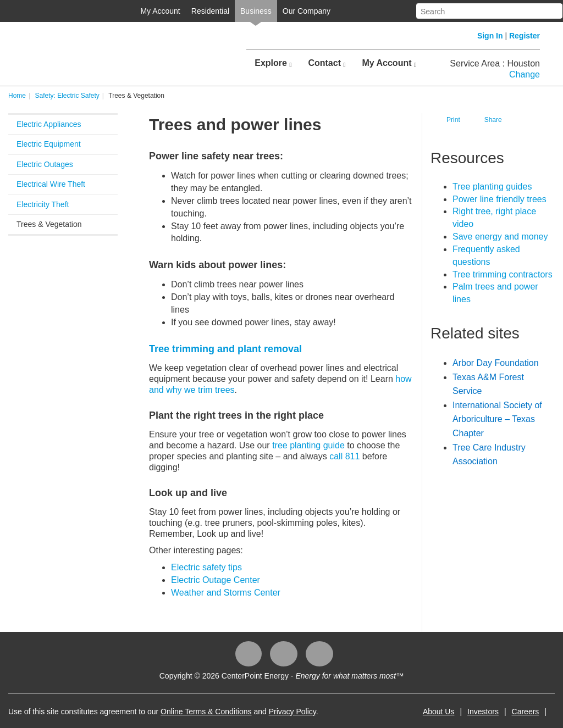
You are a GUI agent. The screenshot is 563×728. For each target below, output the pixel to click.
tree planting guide (308, 445)
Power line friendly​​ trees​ (499, 199)
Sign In (490, 36)
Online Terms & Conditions (206, 712)
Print (453, 120)
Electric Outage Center (216, 580)
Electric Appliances (49, 124)
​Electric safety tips (206, 567)
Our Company (307, 11)
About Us (439, 712)
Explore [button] (273, 63)
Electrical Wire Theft (51, 184)
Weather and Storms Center (226, 593)
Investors (483, 712)
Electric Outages (45, 164)
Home (17, 96)
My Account (160, 11)
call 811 (344, 456)
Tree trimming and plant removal (225, 349)
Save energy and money (500, 237)
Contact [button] (327, 63)
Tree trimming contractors (503, 274)
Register (525, 36)
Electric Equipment (49, 144)
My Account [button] (389, 63)
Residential (210, 11)
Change (525, 74)
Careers (526, 712)
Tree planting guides (492, 187)
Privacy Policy (292, 712)
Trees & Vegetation (49, 224)
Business (256, 11)
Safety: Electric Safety (67, 96)
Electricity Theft (43, 204)
